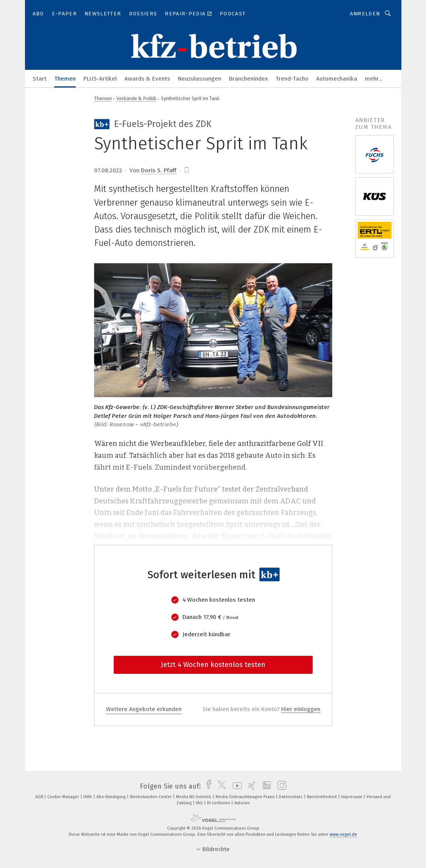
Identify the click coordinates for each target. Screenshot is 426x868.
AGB (40, 797)
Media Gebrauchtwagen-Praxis (246, 797)
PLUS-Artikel (100, 79)
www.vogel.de (343, 834)
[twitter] (220, 786)
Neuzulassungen (200, 79)
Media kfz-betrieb (194, 797)
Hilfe (88, 797)
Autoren (242, 803)
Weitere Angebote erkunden (144, 709)
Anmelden (365, 14)
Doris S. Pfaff (159, 170)
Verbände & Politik (136, 98)
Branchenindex (248, 79)
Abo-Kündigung (112, 797)
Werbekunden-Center (151, 797)
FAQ (200, 803)
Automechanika (337, 79)
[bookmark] (187, 170)
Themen (65, 79)
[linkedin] (265, 786)
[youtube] (235, 786)
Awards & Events (147, 79)
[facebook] (207, 786)
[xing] (250, 786)
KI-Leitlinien (219, 803)
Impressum (352, 797)
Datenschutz (291, 797)
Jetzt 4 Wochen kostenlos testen (213, 665)
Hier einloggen (301, 709)
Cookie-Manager (64, 797)
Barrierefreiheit (322, 797)
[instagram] (280, 786)
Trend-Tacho (292, 79)
